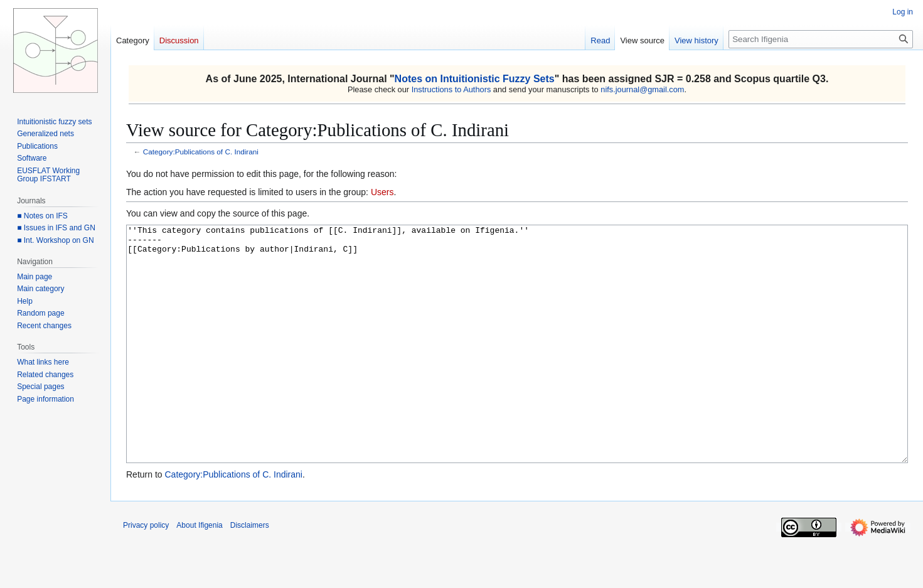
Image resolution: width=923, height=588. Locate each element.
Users (382, 192)
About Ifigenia (199, 572)
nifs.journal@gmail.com (642, 89)
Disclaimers (250, 572)
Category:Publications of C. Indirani (201, 152)
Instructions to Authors (451, 89)
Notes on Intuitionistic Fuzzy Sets (475, 79)
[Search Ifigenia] (821, 39)
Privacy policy (146, 572)
